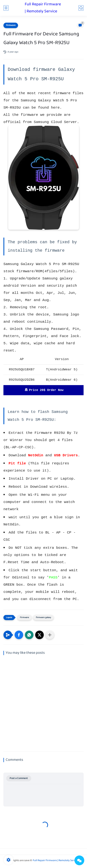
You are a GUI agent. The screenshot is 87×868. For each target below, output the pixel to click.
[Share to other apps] (50, 635)
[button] (19, 635)
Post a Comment (19, 778)
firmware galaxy (43, 618)
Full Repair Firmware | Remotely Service (43, 8)
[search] (81, 8)
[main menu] (6, 8)
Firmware (11, 25)
